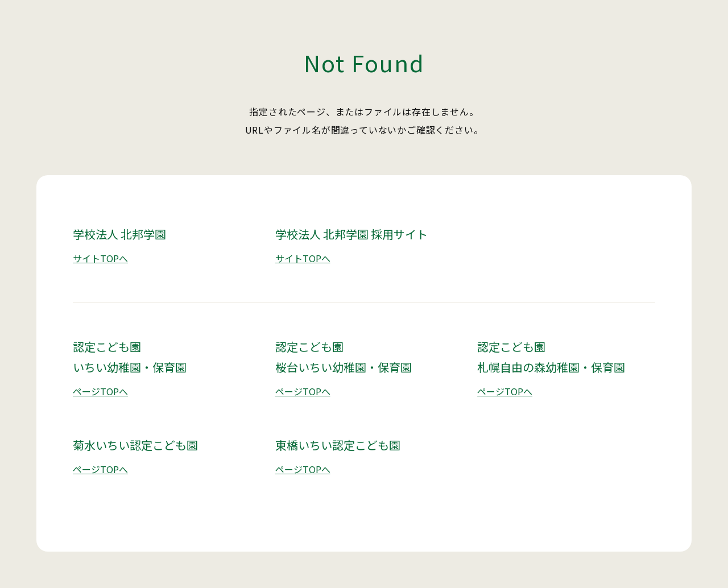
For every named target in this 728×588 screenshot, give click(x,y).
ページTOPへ (100, 391)
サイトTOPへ (100, 258)
